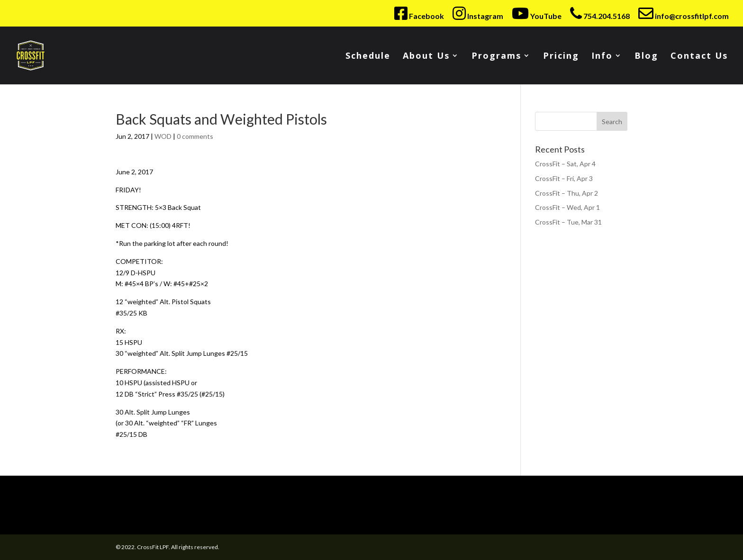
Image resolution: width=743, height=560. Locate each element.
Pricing (561, 57)
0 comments (195, 136)
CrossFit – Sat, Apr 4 (565, 164)
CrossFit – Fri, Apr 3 (564, 178)
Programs (496, 57)
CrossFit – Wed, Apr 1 (567, 207)
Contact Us (699, 57)
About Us (426, 57)
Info (602, 57)
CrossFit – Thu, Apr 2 (566, 193)
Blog (646, 57)
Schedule (368, 57)
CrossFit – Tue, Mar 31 (568, 222)
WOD (163, 136)
